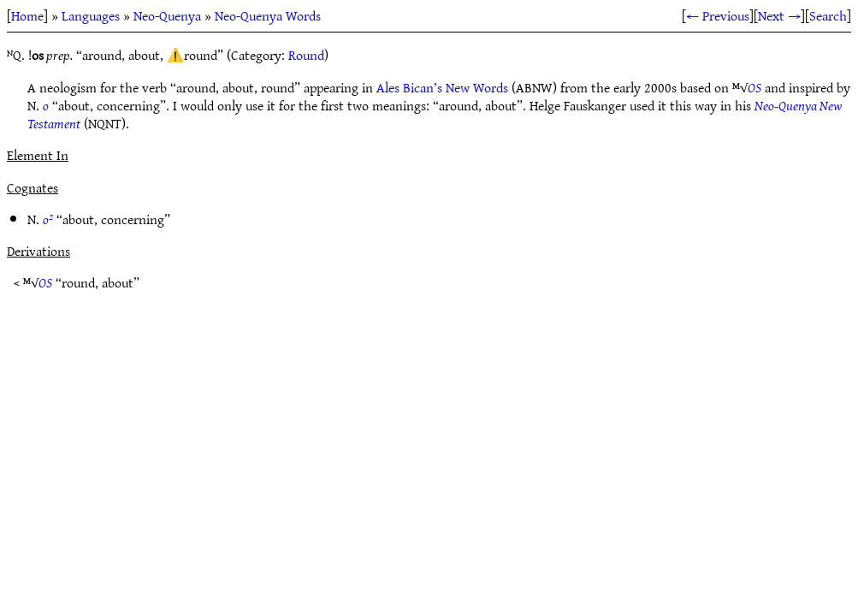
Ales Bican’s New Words (442, 87)
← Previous (718, 15)
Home (27, 15)
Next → (779, 15)
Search (828, 15)
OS (754, 87)
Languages (91, 15)
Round (306, 55)
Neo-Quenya (167, 15)
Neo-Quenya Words (268, 15)
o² (48, 219)
